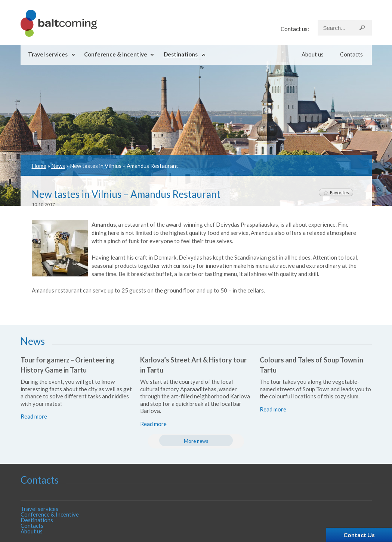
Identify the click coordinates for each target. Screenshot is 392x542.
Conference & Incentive (116, 54)
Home (39, 166)
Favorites (336, 192)
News (58, 166)
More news (196, 441)
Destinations (181, 54)
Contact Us (359, 535)
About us (313, 54)
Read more (34, 416)
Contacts (351, 54)
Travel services (48, 54)
